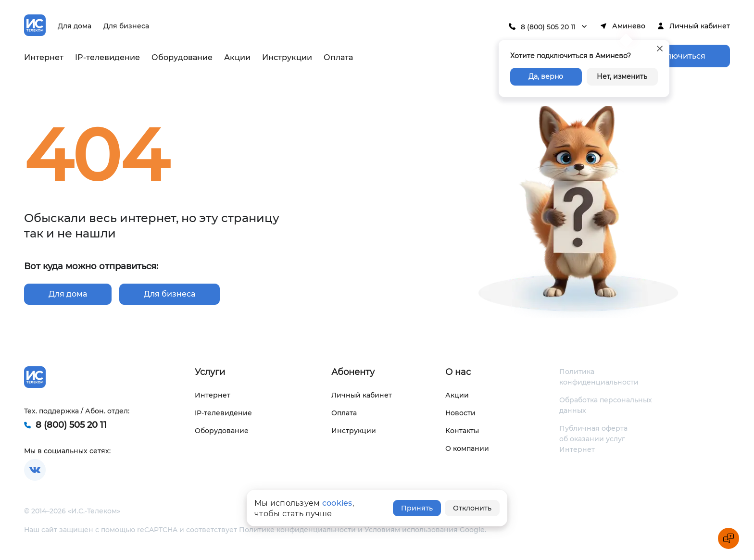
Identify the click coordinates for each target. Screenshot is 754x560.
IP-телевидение (107, 57)
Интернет (44, 57)
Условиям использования (411, 530)
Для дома (75, 26)
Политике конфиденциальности (297, 530)
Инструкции (287, 57)
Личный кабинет (700, 26)
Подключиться (675, 56)
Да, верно (546, 76)
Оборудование (182, 57)
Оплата (338, 57)
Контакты (462, 431)
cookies (337, 503)
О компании (467, 448)
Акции (237, 57)
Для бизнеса (126, 26)
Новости (460, 413)
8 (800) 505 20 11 (548, 27)
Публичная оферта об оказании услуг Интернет (593, 439)
